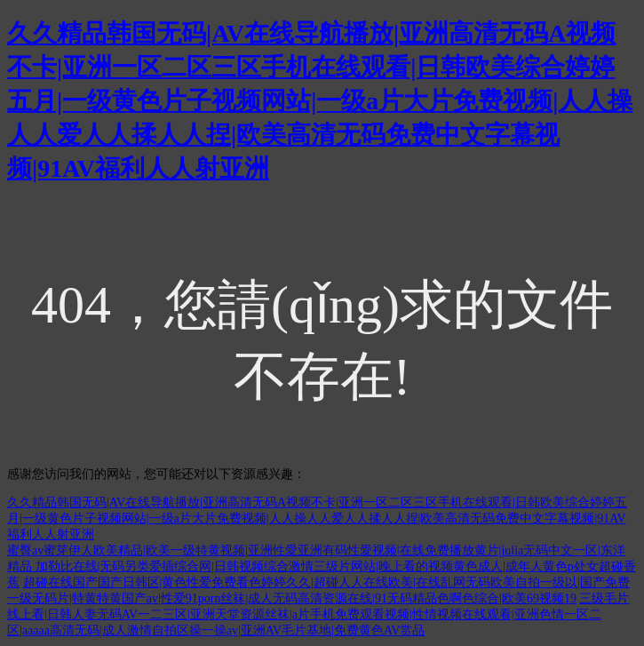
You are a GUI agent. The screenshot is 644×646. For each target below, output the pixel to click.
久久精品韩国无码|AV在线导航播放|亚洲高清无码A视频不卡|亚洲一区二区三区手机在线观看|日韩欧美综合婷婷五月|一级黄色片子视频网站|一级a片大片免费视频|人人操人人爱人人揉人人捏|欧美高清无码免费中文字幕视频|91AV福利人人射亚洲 (320, 101)
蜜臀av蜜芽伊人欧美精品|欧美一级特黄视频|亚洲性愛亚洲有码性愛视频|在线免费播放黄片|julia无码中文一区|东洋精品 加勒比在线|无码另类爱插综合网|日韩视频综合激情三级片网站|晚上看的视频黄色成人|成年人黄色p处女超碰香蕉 (322, 566)
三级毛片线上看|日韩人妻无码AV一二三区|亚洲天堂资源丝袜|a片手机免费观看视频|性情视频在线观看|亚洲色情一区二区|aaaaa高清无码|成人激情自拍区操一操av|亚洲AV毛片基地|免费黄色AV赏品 (318, 614)
